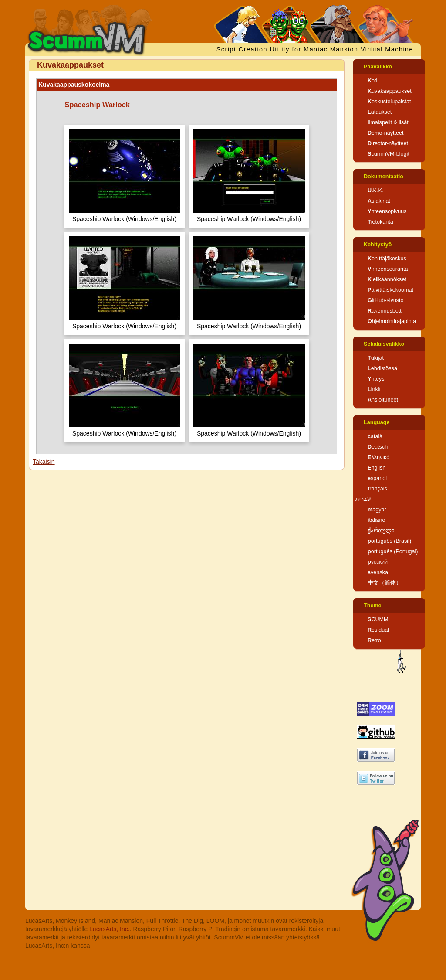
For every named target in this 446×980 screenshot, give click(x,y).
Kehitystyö (378, 245)
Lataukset (380, 112)
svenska (378, 572)
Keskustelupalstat (389, 102)
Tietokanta (380, 222)
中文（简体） (385, 583)
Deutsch (378, 447)
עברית (363, 499)
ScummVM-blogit (389, 154)
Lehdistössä (382, 368)
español (377, 478)
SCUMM (378, 619)
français (377, 489)
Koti (372, 81)
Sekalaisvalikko (384, 344)
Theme (373, 606)
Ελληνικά (379, 457)
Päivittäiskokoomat (390, 290)
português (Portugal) (393, 551)
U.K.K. (375, 191)
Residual (378, 630)
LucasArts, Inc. (110, 929)
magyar (377, 510)
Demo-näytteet (386, 133)
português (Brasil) (389, 541)
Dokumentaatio (383, 177)
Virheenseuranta (388, 269)
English (377, 468)
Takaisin (44, 462)
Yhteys (376, 379)
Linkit (374, 389)
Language (377, 422)
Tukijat (376, 358)
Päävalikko (378, 67)
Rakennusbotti (385, 311)
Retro (374, 640)
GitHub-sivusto (386, 300)
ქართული (381, 531)
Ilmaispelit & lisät (388, 122)
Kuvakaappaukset (390, 91)
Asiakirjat (379, 201)
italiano (377, 520)
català (375, 436)
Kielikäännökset (387, 279)
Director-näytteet (388, 143)
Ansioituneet (383, 400)
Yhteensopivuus (387, 211)
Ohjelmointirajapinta (392, 321)
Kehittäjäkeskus (387, 259)
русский (378, 562)
